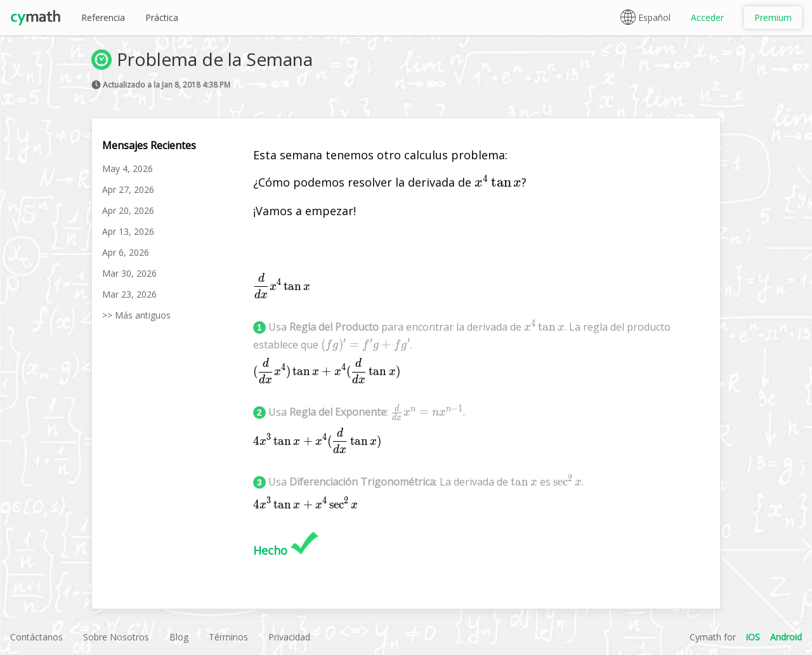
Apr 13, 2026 (128, 231)
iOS (753, 637)
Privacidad (289, 637)
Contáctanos (36, 637)
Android (786, 637)
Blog (179, 637)
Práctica (162, 17)
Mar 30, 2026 (129, 273)
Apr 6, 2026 (126, 252)
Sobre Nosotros (116, 637)
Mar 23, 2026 (129, 294)
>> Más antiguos (136, 315)
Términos (228, 637)
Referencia (103, 17)
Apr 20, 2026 (128, 210)
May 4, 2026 (128, 169)
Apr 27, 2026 (128, 189)
